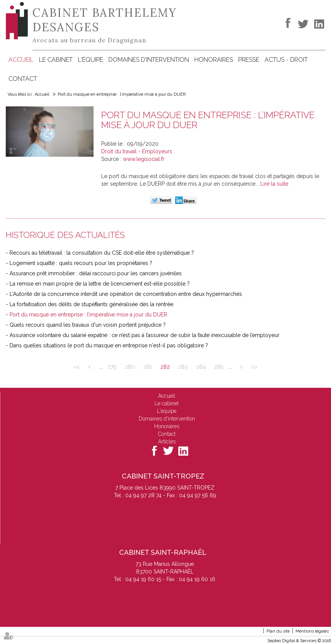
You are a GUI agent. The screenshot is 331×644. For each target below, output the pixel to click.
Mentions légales (312, 631)
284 (201, 367)
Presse (249, 60)
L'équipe (90, 60)
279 (112, 367)
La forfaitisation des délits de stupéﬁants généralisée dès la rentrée (91, 304)
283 (183, 367)
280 (130, 367)
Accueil (21, 60)
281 (148, 367)
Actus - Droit (286, 60)
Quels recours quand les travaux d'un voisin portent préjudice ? (88, 325)
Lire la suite (274, 184)
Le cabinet (56, 60)
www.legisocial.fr (144, 159)
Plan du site (278, 631)
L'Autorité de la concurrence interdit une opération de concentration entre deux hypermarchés (126, 294)
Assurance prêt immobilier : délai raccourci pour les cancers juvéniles (96, 273)
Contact (23, 79)
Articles (167, 442)
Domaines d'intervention (149, 60)
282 (165, 367)
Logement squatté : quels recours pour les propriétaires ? (81, 263)
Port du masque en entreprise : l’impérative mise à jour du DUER (122, 94)
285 (219, 367)
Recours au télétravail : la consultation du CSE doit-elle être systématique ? (102, 253)
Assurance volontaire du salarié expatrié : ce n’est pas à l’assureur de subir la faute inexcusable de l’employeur (145, 335)
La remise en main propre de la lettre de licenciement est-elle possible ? (100, 284)
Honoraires (214, 60)
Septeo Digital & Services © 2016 (299, 641)
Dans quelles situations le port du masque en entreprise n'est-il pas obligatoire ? (109, 345)
